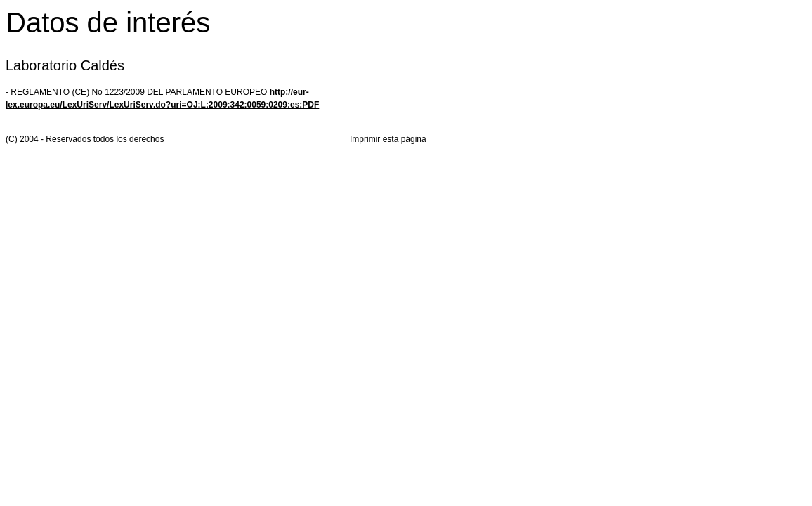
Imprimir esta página (388, 139)
